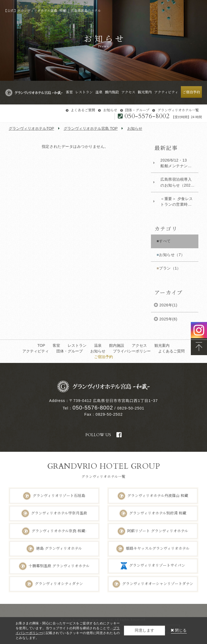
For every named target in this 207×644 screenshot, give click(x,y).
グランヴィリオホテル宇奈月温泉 (59, 513)
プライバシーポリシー (132, 351)
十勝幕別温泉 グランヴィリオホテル (59, 566)
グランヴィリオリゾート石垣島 (59, 495)
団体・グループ (137, 110)
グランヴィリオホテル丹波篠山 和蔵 (158, 495)
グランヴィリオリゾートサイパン (157, 565)
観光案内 (162, 345)
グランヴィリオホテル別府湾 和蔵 (158, 513)
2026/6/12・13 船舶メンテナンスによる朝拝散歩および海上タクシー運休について (176, 163)
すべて (165, 241)
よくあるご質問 (83, 110)
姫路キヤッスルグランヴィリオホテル (158, 548)
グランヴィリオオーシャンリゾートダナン (158, 583)
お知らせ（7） (172, 255)
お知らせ (110, 110)
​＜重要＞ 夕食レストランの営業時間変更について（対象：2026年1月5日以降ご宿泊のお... (177, 202)
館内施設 (117, 345)
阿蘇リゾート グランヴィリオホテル (158, 530)
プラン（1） (170, 268)
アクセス (139, 345)
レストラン (77, 345)
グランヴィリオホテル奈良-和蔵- (59, 530)
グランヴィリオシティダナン (59, 583)
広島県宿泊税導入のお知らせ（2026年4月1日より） (177, 183)
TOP (41, 345)
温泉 (98, 345)
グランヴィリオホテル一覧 (178, 110)
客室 (56, 345)
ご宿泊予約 (103, 357)
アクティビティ (36, 351)
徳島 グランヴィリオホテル (59, 548)
